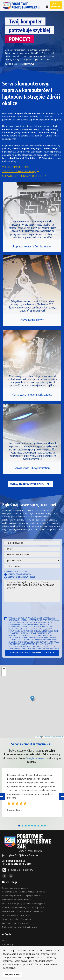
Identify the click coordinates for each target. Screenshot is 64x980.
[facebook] (4, 876)
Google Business (35, 758)
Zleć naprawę (56, 5)
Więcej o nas (12, 64)
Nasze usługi (8, 944)
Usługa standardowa (19, 574)
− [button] (4, 673)
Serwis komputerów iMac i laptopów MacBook (22, 896)
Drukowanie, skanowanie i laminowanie (20, 927)
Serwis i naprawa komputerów (16, 888)
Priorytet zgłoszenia (16, 571)
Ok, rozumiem (13, 974)
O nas (5, 940)
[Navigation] (47, 7)
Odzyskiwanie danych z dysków (16, 900)
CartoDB (60, 737)
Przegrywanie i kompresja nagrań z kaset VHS (23, 911)
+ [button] (4, 669)
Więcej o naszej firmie (18, 167)
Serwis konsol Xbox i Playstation (16, 919)
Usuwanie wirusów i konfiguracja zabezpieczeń (23, 907)
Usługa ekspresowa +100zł (21, 577)
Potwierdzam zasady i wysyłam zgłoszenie (32, 653)
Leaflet (38, 737)
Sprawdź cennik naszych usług (24, 176)
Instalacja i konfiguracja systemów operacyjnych (24, 904)
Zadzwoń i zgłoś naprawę (21, 171)
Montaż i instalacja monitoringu (16, 915)
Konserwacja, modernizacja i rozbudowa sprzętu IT (25, 892)
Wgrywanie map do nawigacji (15, 923)
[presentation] (27, 609)
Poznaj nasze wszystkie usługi (31, 484)
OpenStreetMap (49, 737)
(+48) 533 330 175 (20, 870)
